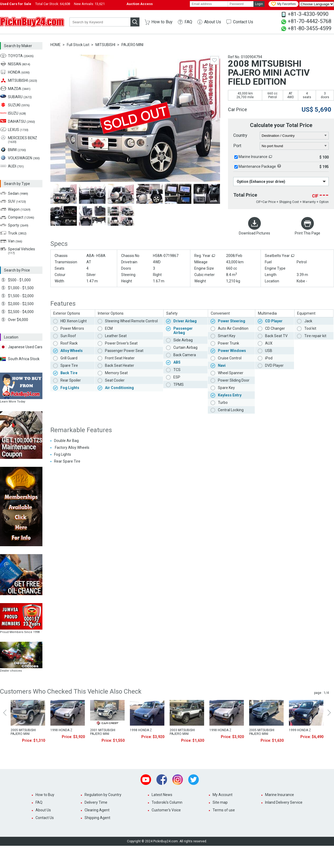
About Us (213, 22)
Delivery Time (96, 802)
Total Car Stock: (53, 4)
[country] (294, 136)
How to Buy (162, 22)
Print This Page (307, 233)
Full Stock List (78, 45)
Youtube (146, 780)
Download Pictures (254, 233)
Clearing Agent (97, 810)
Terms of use (224, 810)
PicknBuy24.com (32, 22)
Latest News (162, 795)
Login (259, 4)
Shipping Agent (97, 818)
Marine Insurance (253, 157)
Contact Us (243, 22)
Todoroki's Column (167, 802)
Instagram (178, 780)
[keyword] (100, 22)
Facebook (162, 780)
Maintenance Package (257, 166)
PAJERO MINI (132, 45)
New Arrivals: (89, 4)
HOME (56, 45)
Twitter (194, 780)
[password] (241, 4)
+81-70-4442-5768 (309, 21)
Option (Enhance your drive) (261, 182)
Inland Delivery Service (284, 802)
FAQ (188, 22)
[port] (294, 146)
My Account (223, 795)
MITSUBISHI (105, 45)
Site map (220, 802)
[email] (209, 4)
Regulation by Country (103, 795)
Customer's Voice (166, 810)
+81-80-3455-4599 (309, 28)
